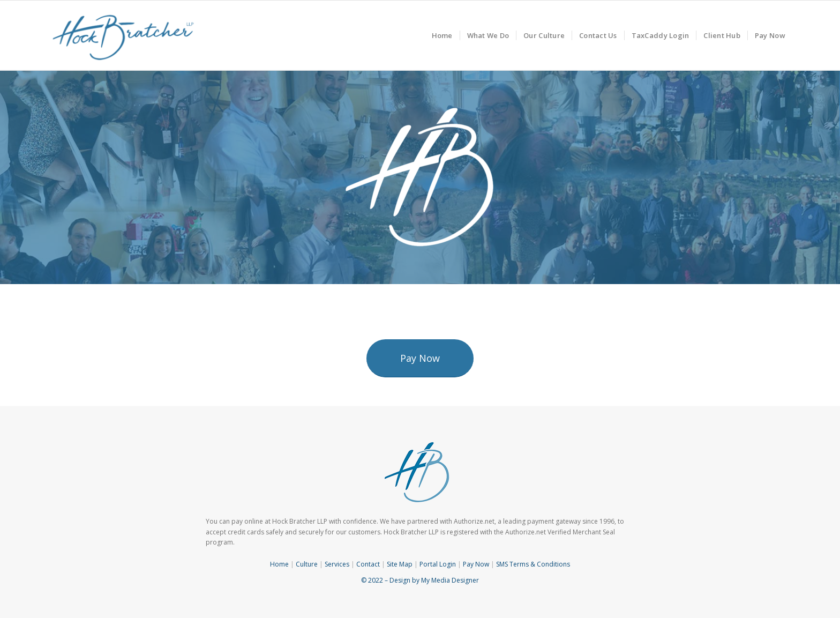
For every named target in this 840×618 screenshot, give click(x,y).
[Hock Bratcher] (123, 35)
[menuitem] (442, 35)
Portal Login (438, 564)
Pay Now (476, 564)
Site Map (400, 564)
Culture (307, 564)
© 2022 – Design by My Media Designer (420, 580)
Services (337, 564)
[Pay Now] (420, 358)
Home (279, 564)
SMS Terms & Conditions (533, 564)
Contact (368, 564)
